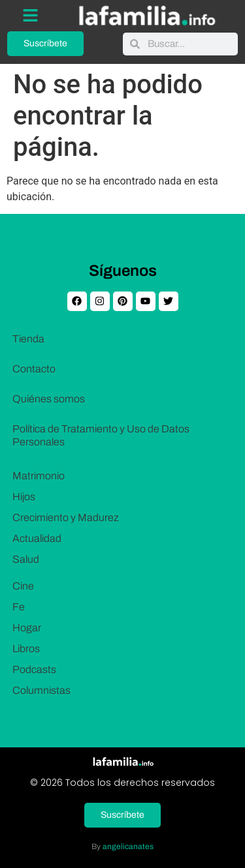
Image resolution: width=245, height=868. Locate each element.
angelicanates (128, 846)
